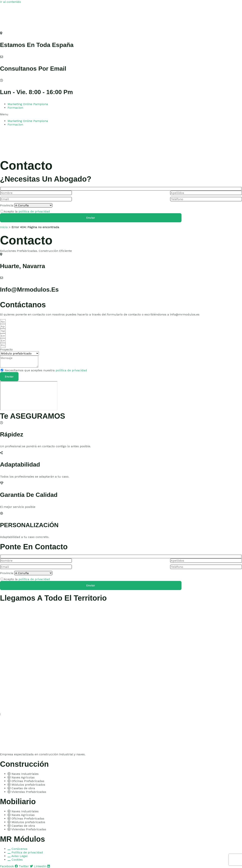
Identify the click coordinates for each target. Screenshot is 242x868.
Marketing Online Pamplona (28, 104)
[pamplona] (29, 396)
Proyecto (6, 349)
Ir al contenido (10, 2)
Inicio (4, 227)
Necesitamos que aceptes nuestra (46, 370)
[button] (121, 114)
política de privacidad (34, 211)
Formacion (15, 108)
